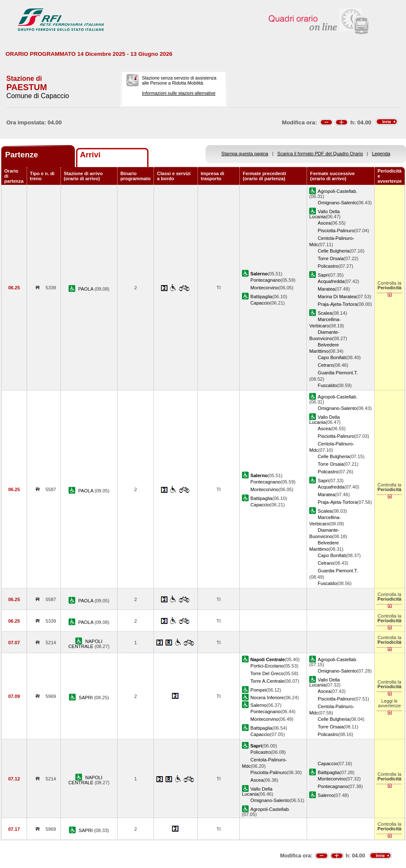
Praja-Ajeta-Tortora (337, 304)
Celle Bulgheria (333, 251)
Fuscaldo (327, 385)
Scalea (325, 313)
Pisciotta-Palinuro (336, 231)
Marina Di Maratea (337, 297)
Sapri (323, 275)
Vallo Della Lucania (324, 214)
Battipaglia (261, 297)
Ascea (324, 223)
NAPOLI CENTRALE (86, 644)
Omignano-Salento (337, 203)
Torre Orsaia (331, 258)
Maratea (326, 289)
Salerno (258, 705)
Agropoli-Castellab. (337, 191)
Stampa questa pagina (245, 154)
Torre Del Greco (267, 673)
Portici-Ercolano (267, 666)
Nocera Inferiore (267, 698)
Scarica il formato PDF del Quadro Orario (320, 154)
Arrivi (90, 155)
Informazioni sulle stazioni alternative (179, 93)
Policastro (328, 266)
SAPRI (86, 698)
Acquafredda (331, 281)
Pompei (258, 690)
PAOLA (86, 289)
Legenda (381, 154)
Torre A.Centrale (267, 681)
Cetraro (325, 365)
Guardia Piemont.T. (338, 373)
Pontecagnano (265, 280)
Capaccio (260, 303)
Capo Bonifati (332, 357)
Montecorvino (265, 288)
